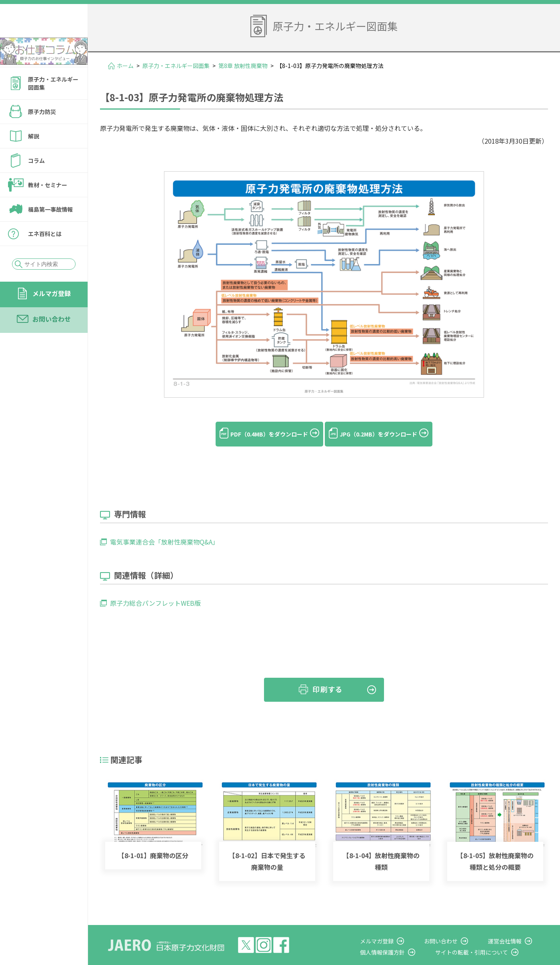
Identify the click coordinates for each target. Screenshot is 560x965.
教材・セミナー (48, 206)
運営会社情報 (513, 927)
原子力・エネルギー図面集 (53, 105)
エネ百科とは (45, 255)
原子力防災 (42, 133)
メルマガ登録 (52, 315)
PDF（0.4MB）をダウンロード (260, 434)
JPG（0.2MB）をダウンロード (388, 434)
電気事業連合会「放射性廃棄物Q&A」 (164, 529)
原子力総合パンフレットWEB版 (155, 590)
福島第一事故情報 (50, 231)
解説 (34, 158)
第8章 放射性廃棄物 (243, 66)
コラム (36, 182)
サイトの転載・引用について (488, 939)
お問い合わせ (52, 340)
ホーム (125, 66)
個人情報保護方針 (406, 939)
